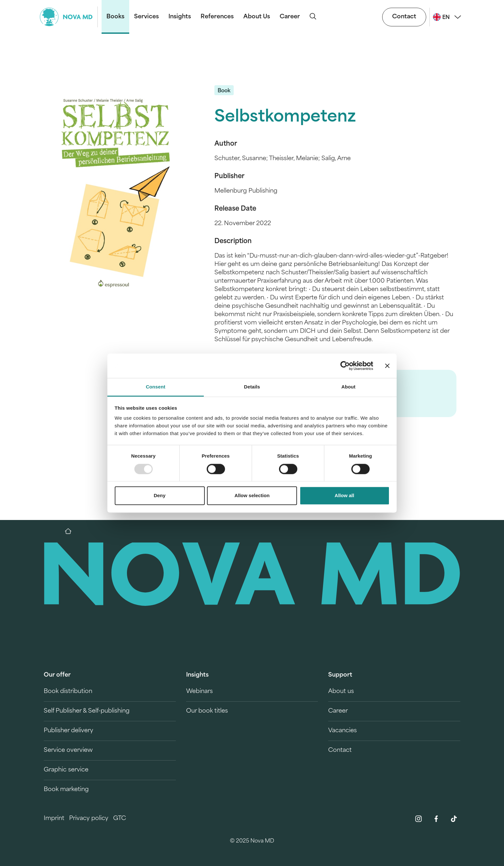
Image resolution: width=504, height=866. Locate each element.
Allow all (344, 496)
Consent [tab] (156, 387)
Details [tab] (252, 387)
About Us (257, 17)
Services (146, 17)
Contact (404, 17)
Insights (180, 17)
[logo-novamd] (69, 17)
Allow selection (252, 496)
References (217, 17)
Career (290, 17)
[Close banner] (387, 366)
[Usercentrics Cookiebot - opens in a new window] (345, 366)
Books (115, 17)
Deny (160, 496)
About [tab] (348, 387)
